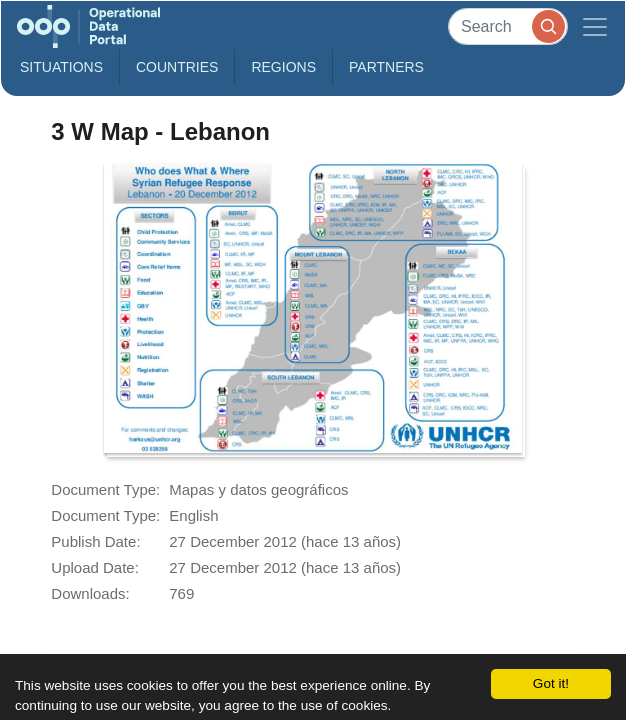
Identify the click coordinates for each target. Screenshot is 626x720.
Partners (386, 67)
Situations (61, 67)
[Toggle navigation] (595, 26)
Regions (283, 67)
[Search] (508, 26)
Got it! (551, 683)
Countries (177, 67)
